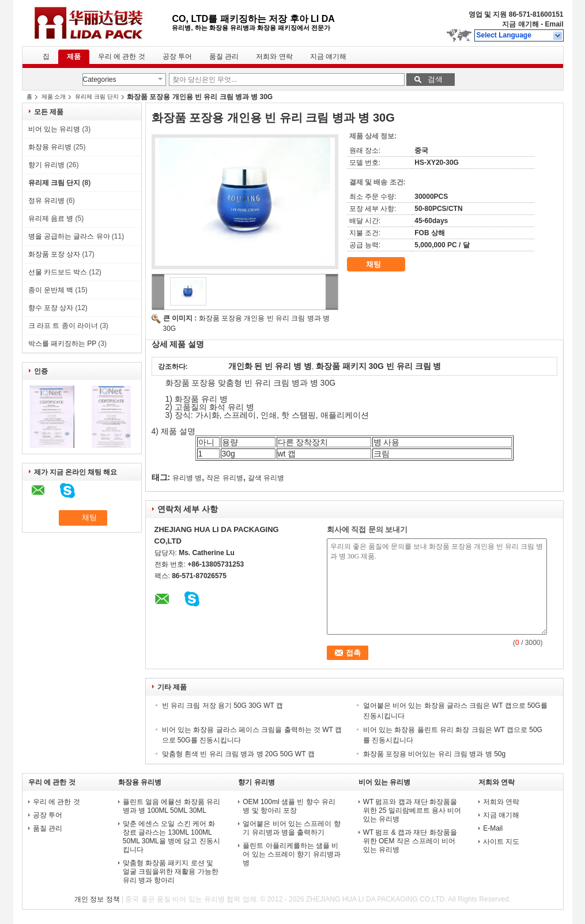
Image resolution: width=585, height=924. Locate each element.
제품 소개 (54, 97)
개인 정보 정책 (97, 899)
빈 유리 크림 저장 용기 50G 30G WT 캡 (222, 706)
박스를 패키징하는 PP (62, 344)
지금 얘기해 (520, 24)
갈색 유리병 (266, 478)
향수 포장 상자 (51, 308)
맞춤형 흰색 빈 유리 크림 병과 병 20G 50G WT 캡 (238, 754)
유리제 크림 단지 (97, 97)
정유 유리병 (46, 201)
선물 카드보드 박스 (58, 272)
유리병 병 (187, 478)
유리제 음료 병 (51, 218)
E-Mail (493, 828)
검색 (435, 79)
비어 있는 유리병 (54, 129)
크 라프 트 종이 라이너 (63, 326)
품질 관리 (224, 56)
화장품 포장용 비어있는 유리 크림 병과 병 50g (434, 754)
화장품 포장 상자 (54, 254)
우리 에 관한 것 (122, 56)
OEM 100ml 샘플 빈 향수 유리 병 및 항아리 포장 (289, 806)
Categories (100, 80)
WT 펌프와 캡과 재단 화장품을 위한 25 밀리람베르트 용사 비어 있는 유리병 (412, 810)
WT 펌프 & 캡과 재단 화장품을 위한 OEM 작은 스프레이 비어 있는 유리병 (410, 841)
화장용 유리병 (50, 147)
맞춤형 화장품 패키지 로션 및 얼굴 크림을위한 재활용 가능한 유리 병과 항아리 (171, 872)
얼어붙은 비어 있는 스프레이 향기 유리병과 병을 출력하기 (291, 828)
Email (554, 24)
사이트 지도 (501, 842)
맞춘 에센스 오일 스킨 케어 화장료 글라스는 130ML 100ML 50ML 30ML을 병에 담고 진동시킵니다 (171, 837)
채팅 (382, 265)
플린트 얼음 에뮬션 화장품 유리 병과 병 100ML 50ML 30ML (171, 806)
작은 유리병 (224, 478)
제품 (74, 56)
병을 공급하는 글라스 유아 (69, 236)
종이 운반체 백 (51, 290)
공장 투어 (177, 56)
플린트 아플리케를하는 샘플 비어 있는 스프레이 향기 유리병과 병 (291, 854)
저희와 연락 (274, 56)
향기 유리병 (46, 165)
